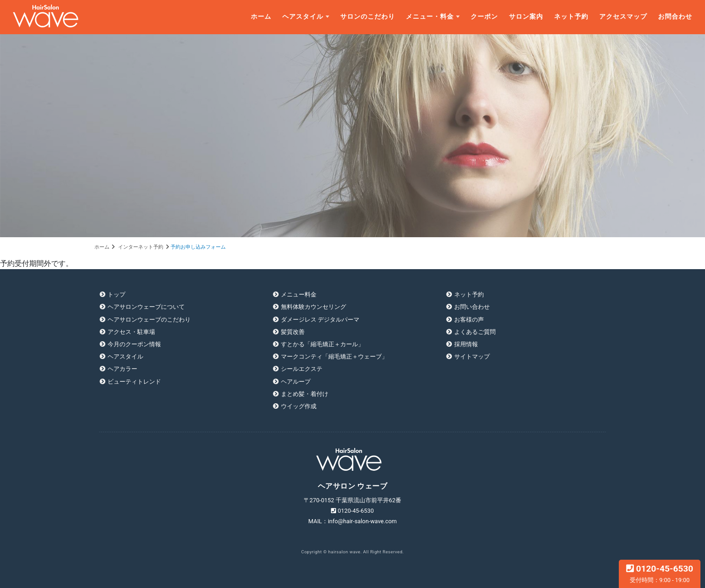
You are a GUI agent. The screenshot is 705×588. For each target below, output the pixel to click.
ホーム (261, 17)
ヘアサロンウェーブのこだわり (149, 320)
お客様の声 (469, 320)
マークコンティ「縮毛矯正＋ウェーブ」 (334, 356)
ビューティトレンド (134, 382)
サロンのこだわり (368, 17)
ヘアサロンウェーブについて (146, 307)
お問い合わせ (472, 307)
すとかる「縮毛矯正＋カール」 (322, 344)
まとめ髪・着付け (305, 394)
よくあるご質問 (475, 332)
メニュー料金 (299, 294)
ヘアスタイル (303, 17)
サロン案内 (526, 17)
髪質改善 (293, 332)
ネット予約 (571, 17)
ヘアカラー (122, 369)
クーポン (484, 17)
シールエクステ (302, 369)
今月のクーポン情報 (134, 344)
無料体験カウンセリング (314, 307)
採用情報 (466, 344)
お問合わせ (675, 17)
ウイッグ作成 (299, 406)
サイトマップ (472, 356)
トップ (117, 294)
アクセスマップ (623, 17)
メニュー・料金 (430, 17)
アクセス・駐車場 (131, 332)
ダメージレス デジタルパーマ (320, 320)
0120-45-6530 (660, 573)
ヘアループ (296, 382)
